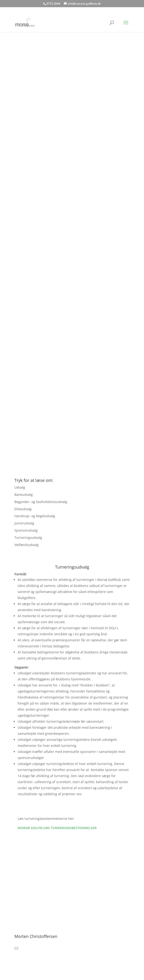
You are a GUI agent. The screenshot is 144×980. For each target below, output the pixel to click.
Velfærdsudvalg (26, 545)
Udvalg (20, 487)
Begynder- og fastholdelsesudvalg (41, 502)
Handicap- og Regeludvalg (35, 516)
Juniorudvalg (24, 523)
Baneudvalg (24, 495)
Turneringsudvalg (28, 538)
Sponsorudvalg (26, 530)
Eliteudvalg (23, 509)
